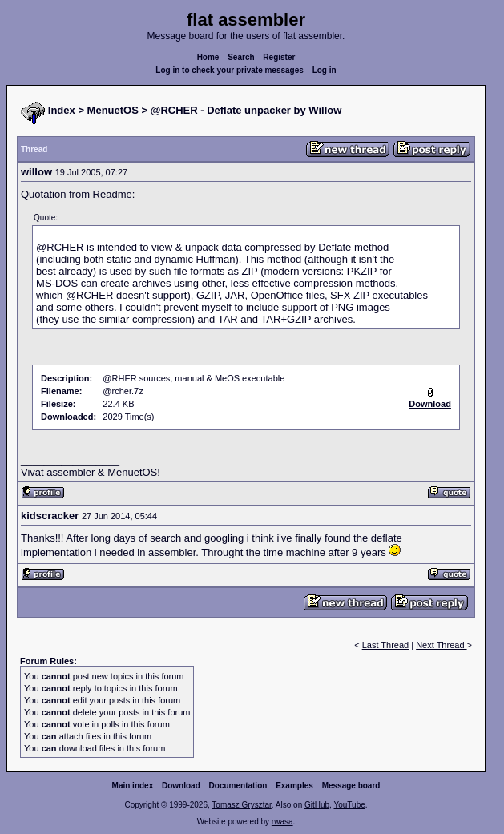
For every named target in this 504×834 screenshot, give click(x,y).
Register (279, 57)
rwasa (282, 822)
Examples (294, 786)
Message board (351, 786)
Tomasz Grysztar (241, 805)
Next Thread (441, 645)
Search (241, 57)
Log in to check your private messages (230, 70)
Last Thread (386, 645)
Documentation (238, 786)
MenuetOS (113, 110)
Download (181, 786)
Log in (325, 70)
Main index (133, 786)
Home (208, 57)
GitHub (317, 805)
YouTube (349, 805)
